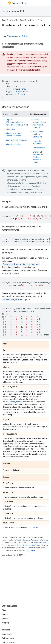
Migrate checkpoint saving (17, 140)
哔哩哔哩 (6, 623)
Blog (4, 610)
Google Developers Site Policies (29, 545)
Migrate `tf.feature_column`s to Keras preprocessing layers (17, 122)
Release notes (8, 638)
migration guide (25, 70)
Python (40, 20)
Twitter (5, 619)
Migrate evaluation (13, 144)
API (15, 20)
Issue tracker (7, 634)
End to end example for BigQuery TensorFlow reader (38, 157)
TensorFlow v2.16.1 (13, 11)
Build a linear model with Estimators (38, 134)
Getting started (39, 148)
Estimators (10, 129)
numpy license (30, 550)
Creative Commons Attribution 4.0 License (32, 540)
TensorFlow (6, 20)
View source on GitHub (16, 36)
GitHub (5, 614)
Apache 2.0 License (41, 543)
